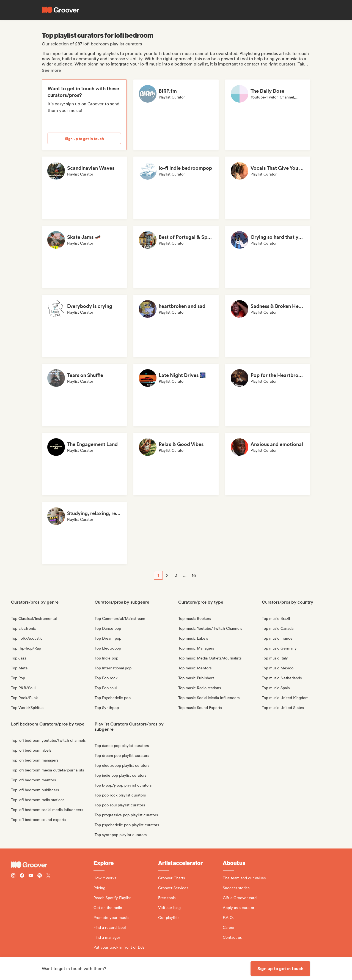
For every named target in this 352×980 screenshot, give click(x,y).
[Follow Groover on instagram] (13, 876)
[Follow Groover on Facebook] (22, 876)
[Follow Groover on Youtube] (31, 876)
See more (51, 70)
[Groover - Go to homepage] (52, 865)
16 (194, 575)
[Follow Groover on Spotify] (40, 876)
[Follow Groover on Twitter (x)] (48, 876)
